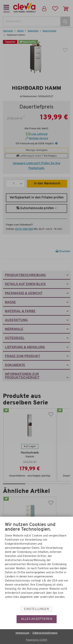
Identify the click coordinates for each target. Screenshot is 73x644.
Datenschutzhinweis (45, 633)
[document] (36, 564)
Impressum (22, 633)
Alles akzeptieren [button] (37, 619)
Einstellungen (36, 609)
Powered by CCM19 (36, 640)
